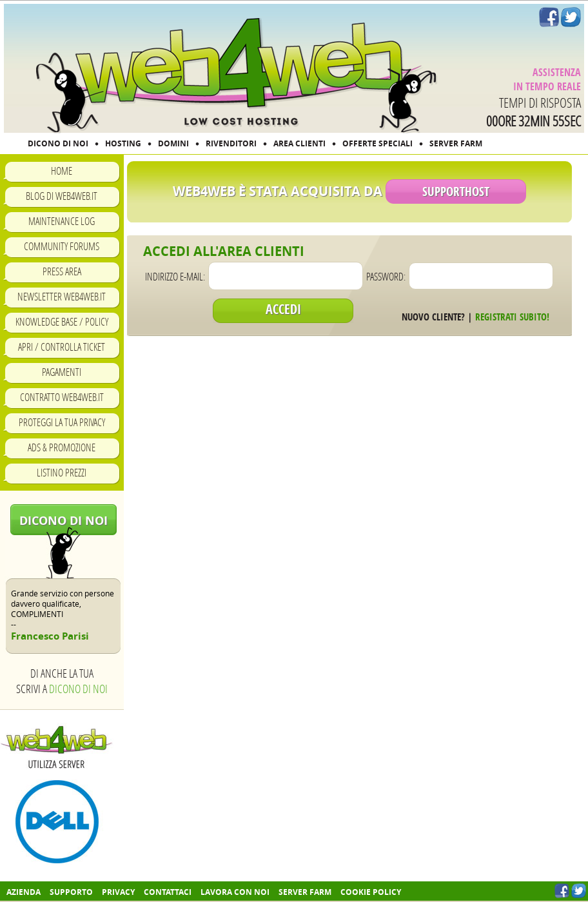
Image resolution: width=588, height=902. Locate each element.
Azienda (24, 892)
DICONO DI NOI (58, 143)
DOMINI (173, 143)
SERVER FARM (456, 143)
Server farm (305, 892)
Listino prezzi (62, 472)
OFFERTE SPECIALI (377, 143)
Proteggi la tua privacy (62, 422)
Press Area (62, 271)
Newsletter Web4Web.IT (62, 296)
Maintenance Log (62, 221)
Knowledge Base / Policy (62, 321)
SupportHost (456, 191)
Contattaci (168, 892)
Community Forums (62, 246)
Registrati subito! (512, 317)
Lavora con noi (235, 892)
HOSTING (123, 143)
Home (62, 171)
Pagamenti (62, 372)
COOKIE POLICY (371, 892)
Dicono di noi (64, 521)
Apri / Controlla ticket (62, 347)
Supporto (71, 892)
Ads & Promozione (62, 447)
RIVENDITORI (231, 143)
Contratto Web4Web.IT (62, 397)
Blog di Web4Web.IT (62, 196)
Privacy (118, 892)
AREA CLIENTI (299, 143)
